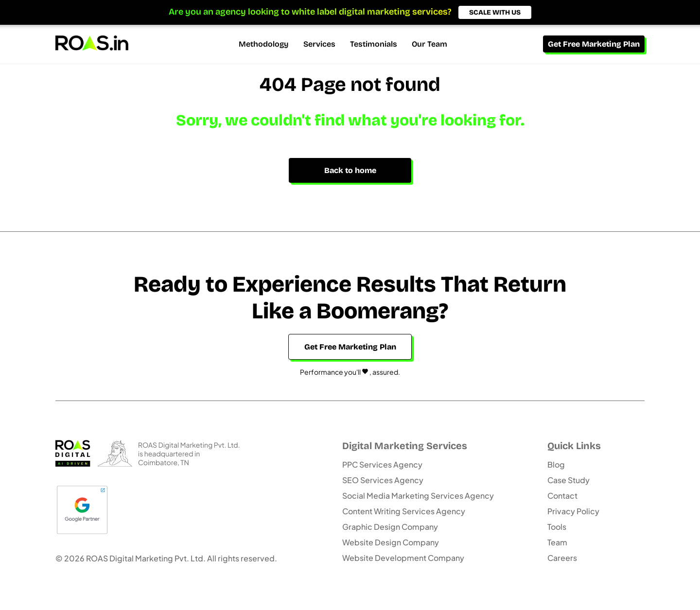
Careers (562, 558)
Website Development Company (403, 558)
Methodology (264, 44)
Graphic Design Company (390, 527)
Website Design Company (391, 542)
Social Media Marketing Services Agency (418, 496)
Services (319, 44)
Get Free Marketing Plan (594, 44)
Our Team (429, 44)
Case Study (569, 480)
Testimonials (374, 44)
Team (557, 542)
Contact (562, 496)
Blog (556, 464)
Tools (557, 527)
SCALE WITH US (495, 12)
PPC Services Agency (382, 464)
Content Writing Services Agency (404, 511)
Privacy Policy (573, 511)
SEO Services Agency (383, 480)
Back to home (350, 170)
